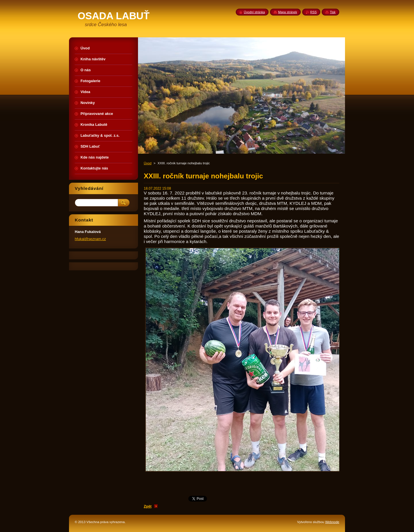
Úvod (148, 163)
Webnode (332, 522)
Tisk (333, 12)
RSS (313, 12)
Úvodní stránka (254, 12)
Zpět (148, 506)
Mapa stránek (287, 12)
